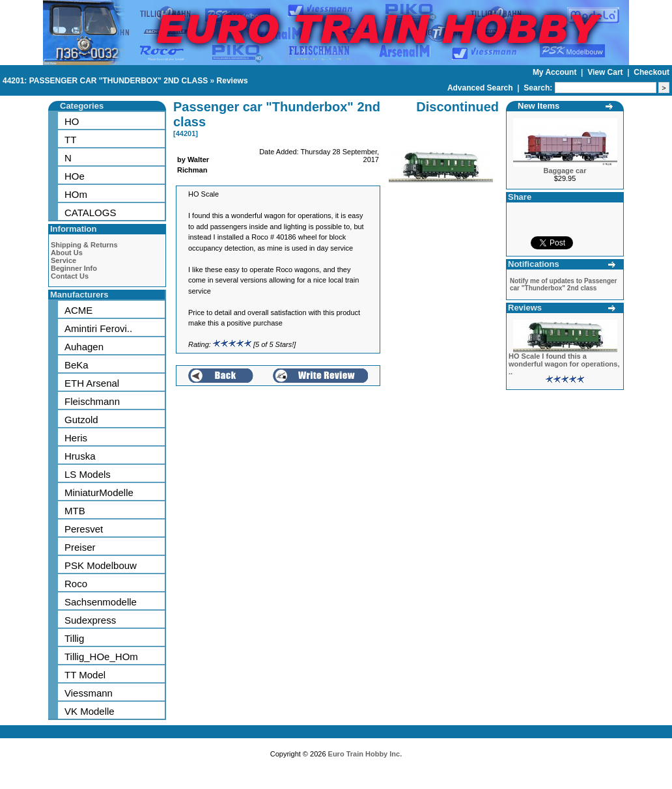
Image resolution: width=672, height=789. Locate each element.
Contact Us (70, 276)
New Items (539, 106)
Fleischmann (92, 401)
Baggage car (565, 171)
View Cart (606, 72)
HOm (76, 194)
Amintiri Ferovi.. (98, 328)
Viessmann (89, 693)
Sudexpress (90, 620)
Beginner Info (74, 268)
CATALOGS (90, 213)
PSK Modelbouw (101, 565)
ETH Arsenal (92, 383)
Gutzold (81, 420)
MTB (75, 511)
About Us (67, 253)
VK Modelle (90, 711)
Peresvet (84, 529)
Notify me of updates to (564, 284)
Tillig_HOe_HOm (101, 657)
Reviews (232, 81)
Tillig (74, 638)
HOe (75, 176)
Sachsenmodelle (101, 602)
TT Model (85, 675)
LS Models (88, 474)
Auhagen (84, 347)
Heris (76, 438)
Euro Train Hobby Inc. (365, 754)
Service (63, 260)
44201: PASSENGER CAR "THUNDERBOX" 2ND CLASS (105, 81)
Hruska (80, 456)
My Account (556, 72)
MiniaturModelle (99, 492)
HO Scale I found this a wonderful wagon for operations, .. (564, 364)
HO (72, 121)
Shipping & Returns (84, 245)
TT (70, 140)
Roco (76, 584)
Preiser (80, 547)
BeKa (77, 365)
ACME (78, 310)
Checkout (651, 72)
